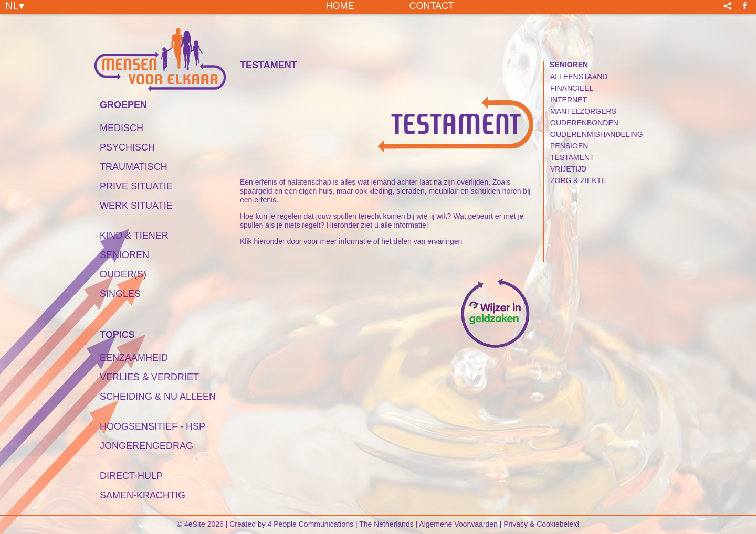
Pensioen (569, 146)
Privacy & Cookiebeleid (541, 524)
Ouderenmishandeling (597, 134)
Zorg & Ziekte (578, 180)
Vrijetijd (568, 169)
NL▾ (15, 5)
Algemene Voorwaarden (458, 524)
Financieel (572, 88)
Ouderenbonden (584, 123)
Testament (572, 157)
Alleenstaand (579, 77)
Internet (569, 100)
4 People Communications (311, 524)
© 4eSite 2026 (200, 524)
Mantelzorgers (583, 111)
